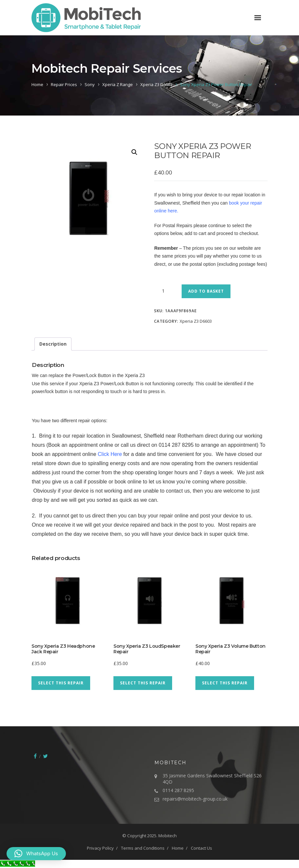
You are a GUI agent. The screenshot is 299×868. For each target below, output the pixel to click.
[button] (134, 152)
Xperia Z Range (118, 84)
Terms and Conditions (143, 848)
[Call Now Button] (18, 864)
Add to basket (206, 291)
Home (37, 84)
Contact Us (201, 848)
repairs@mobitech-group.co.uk (195, 799)
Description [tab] (53, 344)
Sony (90, 84)
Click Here (110, 454)
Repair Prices (64, 84)
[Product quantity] (166, 291)
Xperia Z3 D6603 (156, 84)
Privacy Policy (100, 848)
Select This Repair (61, 683)
